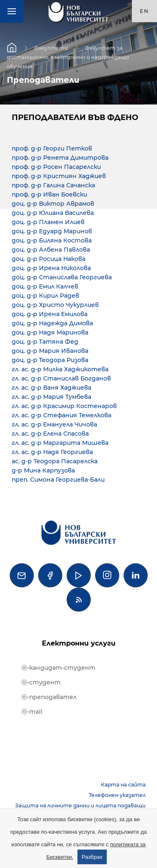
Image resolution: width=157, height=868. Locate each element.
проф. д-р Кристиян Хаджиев (59, 176)
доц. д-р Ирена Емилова (50, 314)
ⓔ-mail (32, 712)
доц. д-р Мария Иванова (50, 351)
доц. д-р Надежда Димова (52, 323)
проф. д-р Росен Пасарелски (56, 167)
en (144, 11)
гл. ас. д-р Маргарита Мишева (60, 443)
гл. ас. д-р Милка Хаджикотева (60, 369)
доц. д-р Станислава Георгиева (62, 277)
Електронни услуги (79, 643)
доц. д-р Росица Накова (49, 259)
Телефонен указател (117, 795)
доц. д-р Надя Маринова (50, 332)
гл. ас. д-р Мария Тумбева (51, 397)
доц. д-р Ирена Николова (51, 268)
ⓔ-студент (41, 682)
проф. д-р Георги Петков (52, 148)
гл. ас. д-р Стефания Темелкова (62, 415)
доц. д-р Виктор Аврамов (53, 204)
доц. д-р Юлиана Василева (53, 213)
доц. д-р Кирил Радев (45, 296)
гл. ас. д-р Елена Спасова (50, 434)
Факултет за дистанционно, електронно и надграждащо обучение (68, 57)
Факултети (51, 47)
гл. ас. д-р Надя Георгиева (52, 452)
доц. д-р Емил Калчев (45, 286)
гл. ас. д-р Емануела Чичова (54, 424)
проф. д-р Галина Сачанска (53, 185)
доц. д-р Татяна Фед (45, 342)
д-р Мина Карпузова (43, 470)
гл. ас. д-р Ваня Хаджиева (51, 388)
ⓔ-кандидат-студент (58, 668)
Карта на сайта (123, 785)
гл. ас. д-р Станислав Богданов (61, 378)
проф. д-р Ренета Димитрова (60, 158)
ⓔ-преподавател (49, 697)
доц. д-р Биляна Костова (52, 240)
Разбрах (92, 857)
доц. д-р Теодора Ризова (50, 360)
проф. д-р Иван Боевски (49, 194)
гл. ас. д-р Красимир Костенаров (64, 406)
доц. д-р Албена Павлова (51, 250)
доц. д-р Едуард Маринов (52, 231)
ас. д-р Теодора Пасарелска (55, 461)
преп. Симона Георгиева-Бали (58, 480)
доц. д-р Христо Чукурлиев (55, 305)
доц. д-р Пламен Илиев (48, 222)
